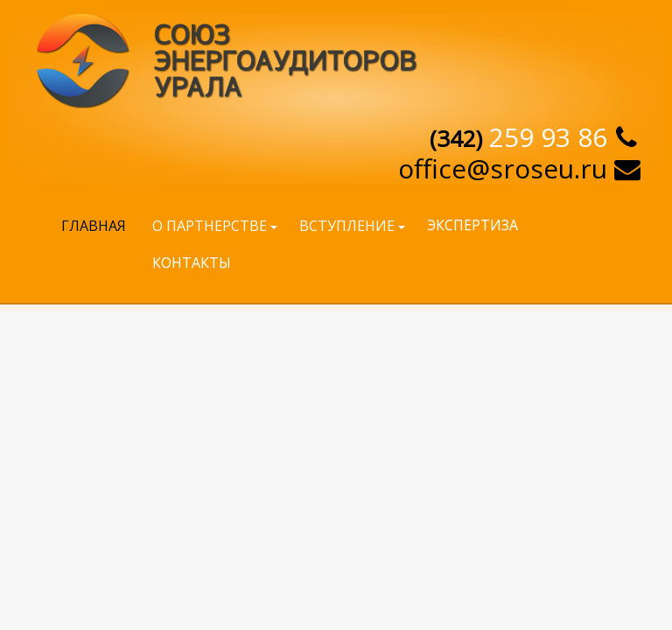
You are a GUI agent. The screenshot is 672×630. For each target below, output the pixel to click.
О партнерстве (210, 226)
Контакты (192, 262)
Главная (94, 226)
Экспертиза (472, 225)
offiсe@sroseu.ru (503, 168)
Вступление (347, 226)
